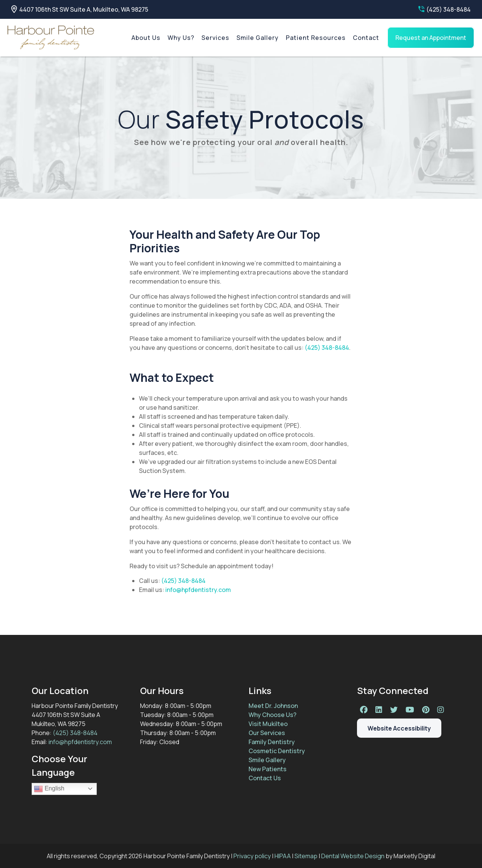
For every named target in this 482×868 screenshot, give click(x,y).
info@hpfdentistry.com (198, 590)
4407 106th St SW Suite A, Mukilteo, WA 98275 (80, 9)
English (49, 789)
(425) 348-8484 (445, 9)
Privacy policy (252, 856)
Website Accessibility (399, 730)
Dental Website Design (353, 856)
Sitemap (306, 856)
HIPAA (283, 856)
